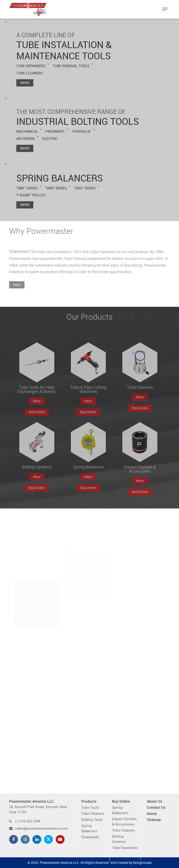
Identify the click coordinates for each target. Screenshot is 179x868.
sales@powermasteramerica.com (41, 829)
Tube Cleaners (93, 814)
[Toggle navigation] (165, 9)
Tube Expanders (125, 848)
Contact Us (156, 808)
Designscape (142, 863)
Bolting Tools (92, 820)
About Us (155, 802)
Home (152, 814)
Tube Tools (90, 808)
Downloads (90, 837)
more (17, 289)
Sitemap (154, 820)
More (25, 83)
